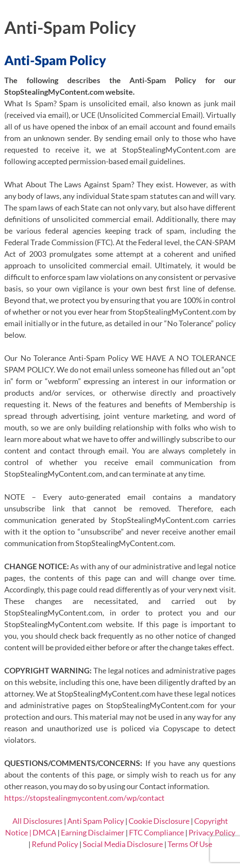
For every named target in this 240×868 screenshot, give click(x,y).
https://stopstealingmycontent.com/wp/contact (84, 798)
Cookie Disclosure (159, 821)
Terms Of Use (190, 844)
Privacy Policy (212, 832)
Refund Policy (55, 844)
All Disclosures (37, 821)
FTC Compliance (156, 832)
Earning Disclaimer (93, 832)
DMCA (44, 832)
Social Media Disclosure (123, 844)
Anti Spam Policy (96, 821)
